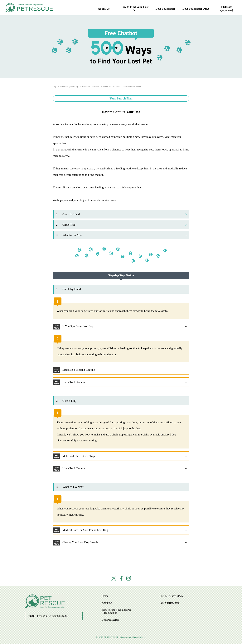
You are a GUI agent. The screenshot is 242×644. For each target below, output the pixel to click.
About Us (104, 9)
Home (105, 596)
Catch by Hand (68, 214)
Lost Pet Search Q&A (196, 9)
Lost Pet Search (165, 9)
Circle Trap (66, 225)
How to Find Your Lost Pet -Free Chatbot (116, 611)
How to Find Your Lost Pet (135, 9)
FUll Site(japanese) (227, 9)
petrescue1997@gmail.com (52, 616)
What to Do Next (69, 235)
